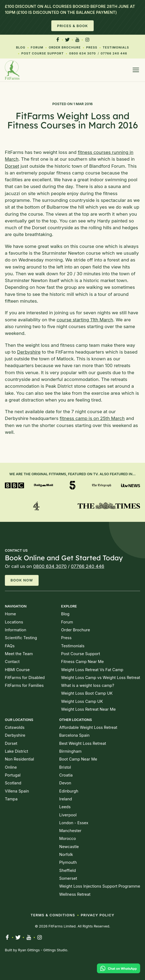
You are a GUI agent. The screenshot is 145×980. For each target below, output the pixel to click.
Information (16, 630)
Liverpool (68, 815)
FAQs (10, 646)
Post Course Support (43, 53)
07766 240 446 (114, 53)
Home (10, 614)
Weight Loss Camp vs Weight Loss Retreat (101, 678)
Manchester (70, 831)
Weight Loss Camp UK (82, 701)
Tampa (11, 799)
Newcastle (69, 847)
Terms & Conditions (53, 915)
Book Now (22, 580)
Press (92, 47)
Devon (65, 783)
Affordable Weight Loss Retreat (88, 727)
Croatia (66, 775)
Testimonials (116, 47)
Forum (37, 47)
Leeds (65, 807)
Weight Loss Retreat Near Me (88, 709)
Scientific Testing (21, 638)
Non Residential (19, 759)
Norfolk (66, 855)
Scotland (13, 783)
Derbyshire (29, 352)
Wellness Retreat (75, 894)
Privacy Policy (98, 915)
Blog (21, 47)
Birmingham (70, 751)
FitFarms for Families (24, 685)
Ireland (65, 799)
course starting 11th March (85, 320)
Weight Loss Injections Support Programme (100, 886)
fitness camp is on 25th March (92, 418)
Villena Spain (17, 791)
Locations (14, 622)
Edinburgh (69, 791)
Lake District (16, 751)
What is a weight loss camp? (87, 685)
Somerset (68, 878)
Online (11, 767)
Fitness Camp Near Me (82, 662)
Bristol (65, 767)
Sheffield (68, 871)
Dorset (12, 166)
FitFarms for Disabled (25, 678)
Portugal (13, 775)
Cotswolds (15, 727)
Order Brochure (65, 47)
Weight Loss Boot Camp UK (87, 693)
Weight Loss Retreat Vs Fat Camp (92, 670)
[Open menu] (136, 70)
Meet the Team (19, 654)
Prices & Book (72, 26)
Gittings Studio (55, 950)
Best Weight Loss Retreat (82, 743)
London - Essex (74, 823)
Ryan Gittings (29, 950)
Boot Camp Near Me (78, 759)
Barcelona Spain (74, 735)
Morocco (68, 839)
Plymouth (68, 862)
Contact (12, 662)
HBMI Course (17, 670)
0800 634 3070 (82, 53)
